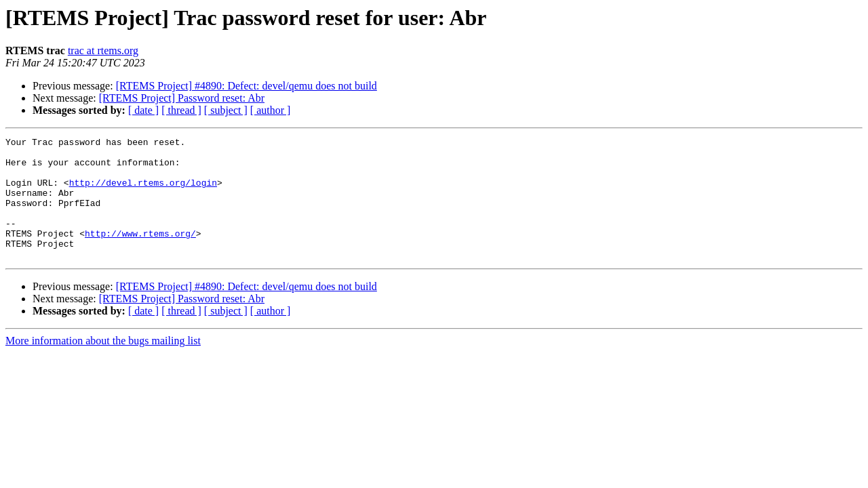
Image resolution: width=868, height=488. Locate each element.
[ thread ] (181, 110)
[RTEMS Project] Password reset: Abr (182, 98)
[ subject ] (226, 110)
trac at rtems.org (103, 50)
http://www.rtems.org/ (140, 253)
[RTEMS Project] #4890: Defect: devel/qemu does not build (246, 86)
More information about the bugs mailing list (103, 365)
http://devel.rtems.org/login (143, 192)
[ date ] (143, 110)
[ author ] (271, 110)
